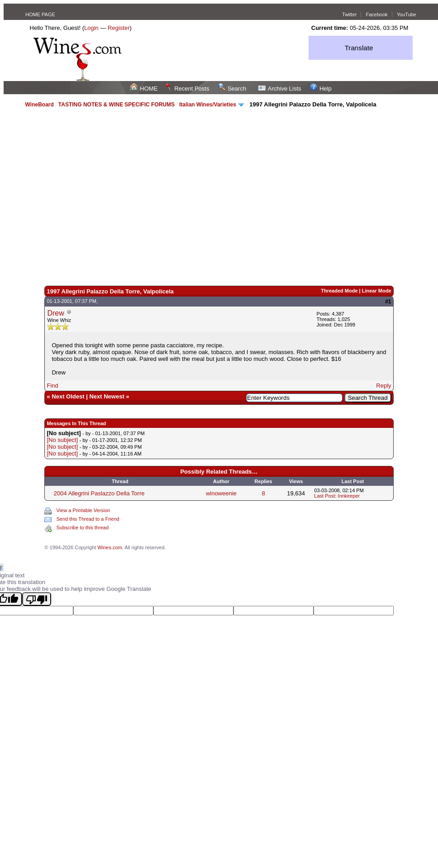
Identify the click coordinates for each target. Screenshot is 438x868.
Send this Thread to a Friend (88, 519)
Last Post (324, 496)
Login (91, 28)
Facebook (376, 14)
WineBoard (40, 105)
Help (321, 89)
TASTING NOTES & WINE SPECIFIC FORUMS (117, 105)
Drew (55, 313)
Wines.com (109, 547)
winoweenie (221, 493)
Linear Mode (377, 291)
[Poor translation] (37, 599)
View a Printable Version (83, 510)
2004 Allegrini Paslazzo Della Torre (99, 493)
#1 (388, 302)
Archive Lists (280, 89)
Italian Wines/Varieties (208, 105)
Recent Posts (187, 89)
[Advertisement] (98, 196)
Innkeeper (349, 496)
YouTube (407, 14)
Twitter (349, 14)
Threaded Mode (339, 291)
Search (232, 89)
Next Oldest (68, 396)
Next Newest (107, 396)
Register (119, 28)
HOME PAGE (40, 14)
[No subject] (62, 440)
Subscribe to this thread (82, 528)
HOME (144, 89)
